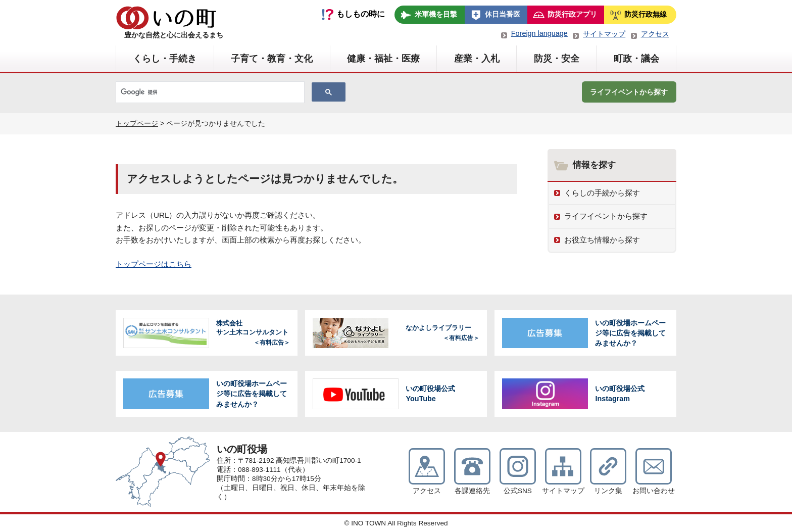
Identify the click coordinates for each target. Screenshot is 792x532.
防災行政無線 (646, 14)
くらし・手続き (165, 59)
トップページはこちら (154, 264)
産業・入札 (477, 59)
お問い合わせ (654, 491)
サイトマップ (604, 34)
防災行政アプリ (572, 14)
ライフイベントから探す (629, 92)
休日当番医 (503, 14)
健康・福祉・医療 (383, 59)
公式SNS (518, 491)
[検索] (209, 92)
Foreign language (539, 33)
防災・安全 (557, 59)
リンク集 (608, 491)
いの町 (166, 18)
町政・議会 (636, 59)
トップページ (137, 123)
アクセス (655, 34)
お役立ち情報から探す (602, 240)
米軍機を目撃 (436, 14)
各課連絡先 (472, 491)
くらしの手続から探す (602, 193)
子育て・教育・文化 (272, 59)
